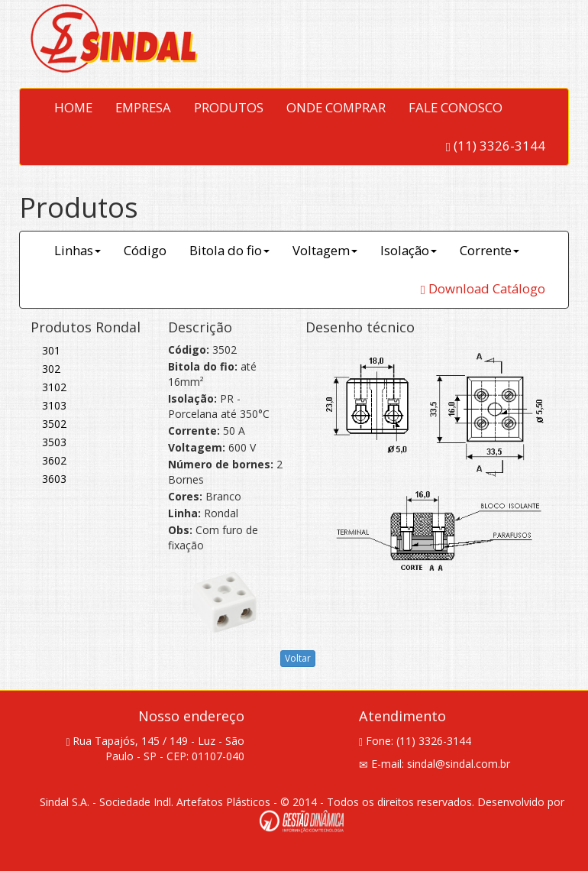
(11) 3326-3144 (496, 146)
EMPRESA (143, 107)
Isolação (409, 250)
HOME (73, 107)
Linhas (78, 250)
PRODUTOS (229, 107)
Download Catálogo (483, 288)
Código (145, 250)
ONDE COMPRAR (336, 107)
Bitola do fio (229, 250)
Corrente (489, 250)
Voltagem (325, 250)
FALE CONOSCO (456, 107)
